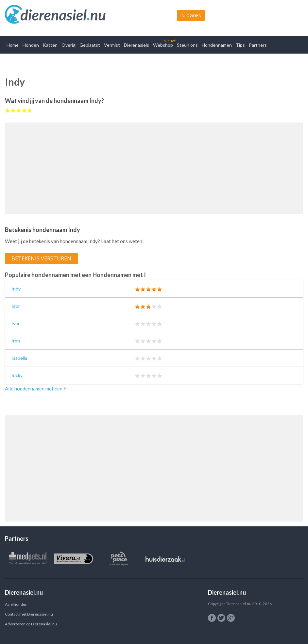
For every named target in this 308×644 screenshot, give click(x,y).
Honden (31, 45)
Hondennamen (217, 45)
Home (13, 45)
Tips (240, 45)
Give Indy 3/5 (19, 110)
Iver (16, 323)
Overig (68, 45)
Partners (258, 45)
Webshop (163, 45)
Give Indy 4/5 (24, 110)
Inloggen (191, 15)
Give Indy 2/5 (13, 110)
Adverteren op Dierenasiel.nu (31, 624)
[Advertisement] (154, 168)
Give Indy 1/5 (8, 110)
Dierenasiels (137, 45)
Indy (16, 289)
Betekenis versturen (41, 258)
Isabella (19, 358)
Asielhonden (16, 604)
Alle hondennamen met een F (36, 388)
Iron (16, 341)
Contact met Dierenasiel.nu (29, 614)
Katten (50, 45)
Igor (16, 306)
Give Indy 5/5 (30, 110)
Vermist (112, 45)
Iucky (17, 375)
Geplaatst (90, 45)
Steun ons (187, 45)
